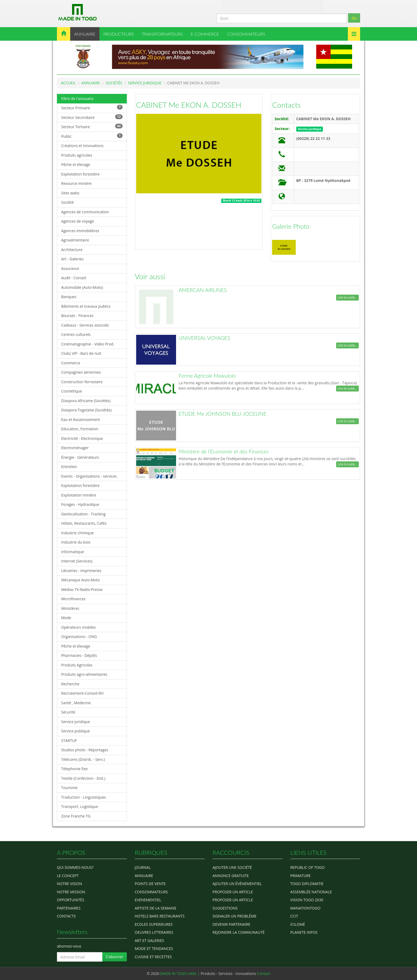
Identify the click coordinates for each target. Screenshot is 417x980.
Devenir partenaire (231, 924)
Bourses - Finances (77, 316)
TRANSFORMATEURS (162, 34)
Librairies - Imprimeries (81, 571)
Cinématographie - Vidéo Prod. (88, 344)
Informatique (73, 552)
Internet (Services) (77, 561)
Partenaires (69, 908)
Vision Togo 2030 (307, 900)
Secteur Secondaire (92, 117)
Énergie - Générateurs (80, 457)
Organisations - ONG (79, 637)
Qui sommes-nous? (75, 867)
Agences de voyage (78, 221)
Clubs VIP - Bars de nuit (81, 353)
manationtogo (306, 908)
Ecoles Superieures (154, 924)
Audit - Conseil (74, 278)
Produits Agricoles (77, 665)
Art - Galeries (72, 259)
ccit (294, 916)
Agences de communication (85, 212)
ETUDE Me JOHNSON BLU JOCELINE (223, 414)
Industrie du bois (76, 542)
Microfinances (73, 599)
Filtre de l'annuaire (77, 99)
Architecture (72, 250)
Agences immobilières (80, 231)
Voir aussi (150, 276)
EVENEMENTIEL (148, 900)
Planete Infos (304, 932)
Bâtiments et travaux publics (86, 306)
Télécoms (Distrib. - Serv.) (83, 759)
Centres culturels (76, 334)
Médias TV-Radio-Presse (82, 589)
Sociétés (114, 83)
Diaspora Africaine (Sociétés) (86, 401)
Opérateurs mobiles (78, 627)
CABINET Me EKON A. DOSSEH (189, 105)
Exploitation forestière (80, 174)
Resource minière (76, 183)
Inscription (301, 5)
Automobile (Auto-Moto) (82, 287)
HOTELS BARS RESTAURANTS (160, 916)
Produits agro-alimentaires (84, 674)
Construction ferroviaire (82, 382)
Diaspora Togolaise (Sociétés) (86, 410)
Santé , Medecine (76, 703)
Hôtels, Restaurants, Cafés (84, 523)
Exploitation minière (79, 495)
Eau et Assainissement (81, 420)
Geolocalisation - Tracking (83, 514)
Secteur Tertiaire (92, 126)
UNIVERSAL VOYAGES (205, 338)
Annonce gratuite (231, 876)
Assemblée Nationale (311, 892)
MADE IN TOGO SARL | (181, 973)
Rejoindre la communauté (239, 932)
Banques (69, 297)
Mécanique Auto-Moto (81, 580)
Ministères (70, 608)
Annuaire (91, 83)
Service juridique (145, 83)
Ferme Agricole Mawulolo (207, 376)
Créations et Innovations (82, 146)
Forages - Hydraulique (80, 504)
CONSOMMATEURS (246, 34)
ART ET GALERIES (149, 941)
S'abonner (114, 957)
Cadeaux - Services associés (85, 325)
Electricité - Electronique (82, 438)
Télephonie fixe (74, 769)
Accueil (68, 83)
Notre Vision (69, 884)
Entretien (69, 467)
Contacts (286, 105)
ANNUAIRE (85, 34)
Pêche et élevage (76, 164)
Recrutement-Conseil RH (82, 693)
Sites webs (70, 193)
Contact (248, 5)
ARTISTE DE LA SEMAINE (156, 908)
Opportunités (71, 900)
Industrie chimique (77, 533)
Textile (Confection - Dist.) (83, 778)
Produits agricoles (77, 155)
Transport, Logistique (80, 806)
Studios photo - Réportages (85, 750)
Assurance (70, 268)
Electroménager (75, 448)
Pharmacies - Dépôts (79, 655)
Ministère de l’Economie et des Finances (224, 451)
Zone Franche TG (76, 816)
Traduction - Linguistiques (84, 797)
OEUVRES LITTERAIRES (154, 932)
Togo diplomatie (307, 884)
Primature (301, 876)
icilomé (298, 924)
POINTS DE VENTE (150, 884)
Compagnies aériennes (81, 372)
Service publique (76, 731)
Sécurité (68, 712)
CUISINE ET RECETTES (153, 957)
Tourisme (69, 788)
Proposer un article (233, 892)
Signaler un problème (234, 916)
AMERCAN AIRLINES (203, 290)
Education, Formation (80, 429)
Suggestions (225, 908)
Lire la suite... (347, 297)
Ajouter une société (232, 867)
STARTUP (69, 741)
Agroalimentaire (75, 240)
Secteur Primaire (92, 108)
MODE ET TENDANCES (154, 948)
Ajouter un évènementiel (237, 884)
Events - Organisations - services (89, 476)
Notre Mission (71, 892)
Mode (66, 618)
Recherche (70, 684)
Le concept (68, 876)
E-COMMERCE (205, 34)
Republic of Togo (308, 867)
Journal (143, 867)
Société (67, 202)
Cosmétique (72, 391)
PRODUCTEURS (119, 34)
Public (92, 136)
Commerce (71, 363)
